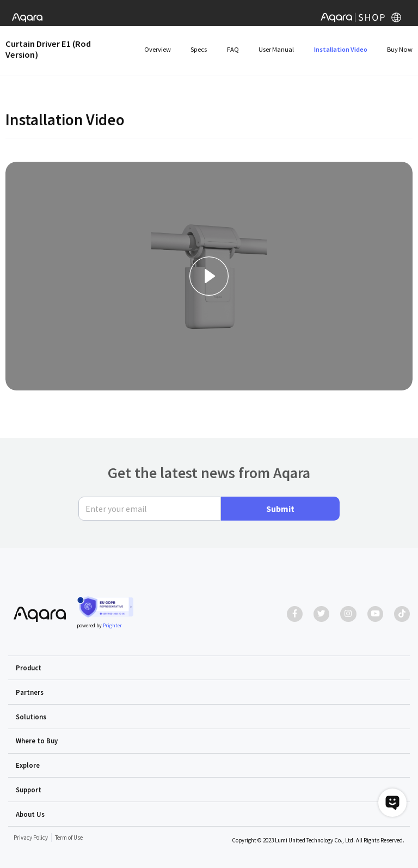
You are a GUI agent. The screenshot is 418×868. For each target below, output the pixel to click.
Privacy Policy (31, 838)
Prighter (112, 625)
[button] (209, 668)
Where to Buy (37, 741)
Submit (280, 509)
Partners (30, 692)
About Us (30, 814)
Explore (28, 765)
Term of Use (69, 838)
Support (29, 790)
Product (29, 668)
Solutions (31, 717)
